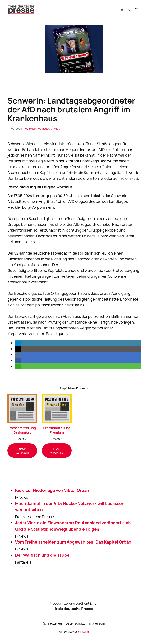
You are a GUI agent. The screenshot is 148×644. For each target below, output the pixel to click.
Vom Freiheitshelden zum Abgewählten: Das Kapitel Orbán (73, 542)
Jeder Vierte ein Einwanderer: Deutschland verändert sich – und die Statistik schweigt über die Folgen (74, 526)
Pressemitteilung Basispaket (22, 430)
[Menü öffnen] (122, 9)
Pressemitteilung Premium (57, 430)
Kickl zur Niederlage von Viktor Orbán (52, 490)
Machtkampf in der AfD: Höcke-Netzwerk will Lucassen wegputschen (70, 507)
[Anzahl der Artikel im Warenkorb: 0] (136, 9)
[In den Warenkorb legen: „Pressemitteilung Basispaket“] (22, 451)
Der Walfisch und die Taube (42, 555)
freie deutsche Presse (74, 609)
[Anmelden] (128, 9)
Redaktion (30, 129)
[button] (18, 343)
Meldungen (45, 129)
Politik (56, 129)
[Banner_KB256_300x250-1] (74, 72)
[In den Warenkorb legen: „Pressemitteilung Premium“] (57, 451)
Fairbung (83, 632)
